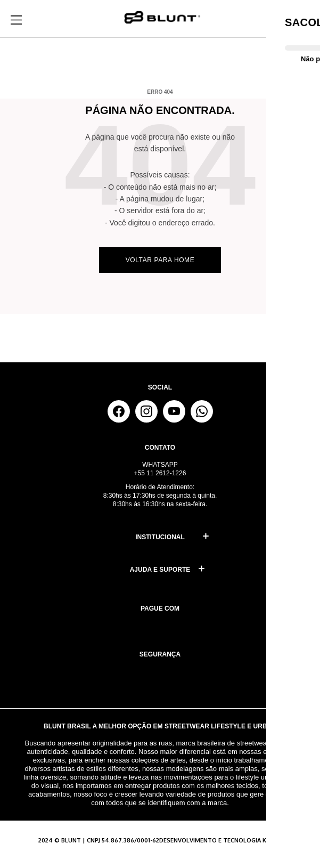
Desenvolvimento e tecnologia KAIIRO (221, 840)
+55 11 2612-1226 (160, 473)
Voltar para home (160, 260)
